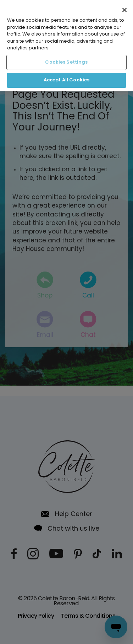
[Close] (124, 10)
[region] (66, 46)
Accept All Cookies (66, 80)
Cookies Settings (66, 62)
